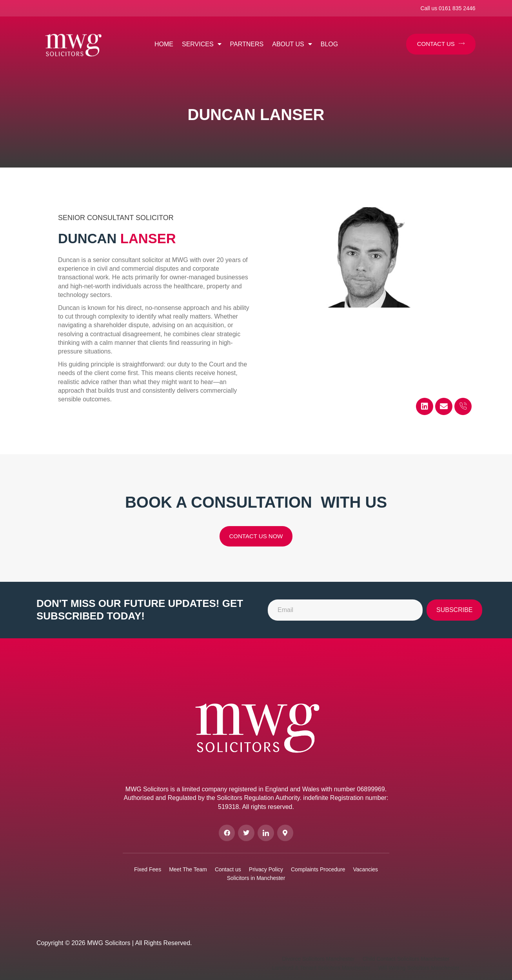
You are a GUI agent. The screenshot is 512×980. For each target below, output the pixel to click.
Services (202, 44)
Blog (329, 44)
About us (292, 44)
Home (164, 44)
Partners (247, 44)
